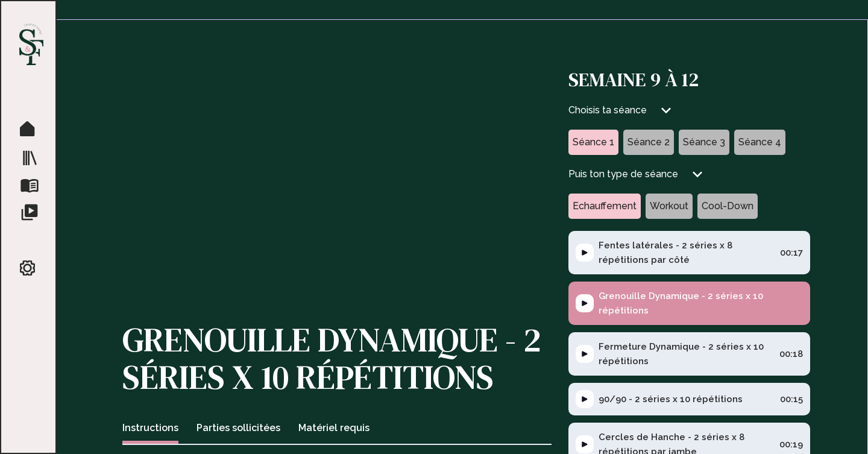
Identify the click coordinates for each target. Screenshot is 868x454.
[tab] (150, 430)
